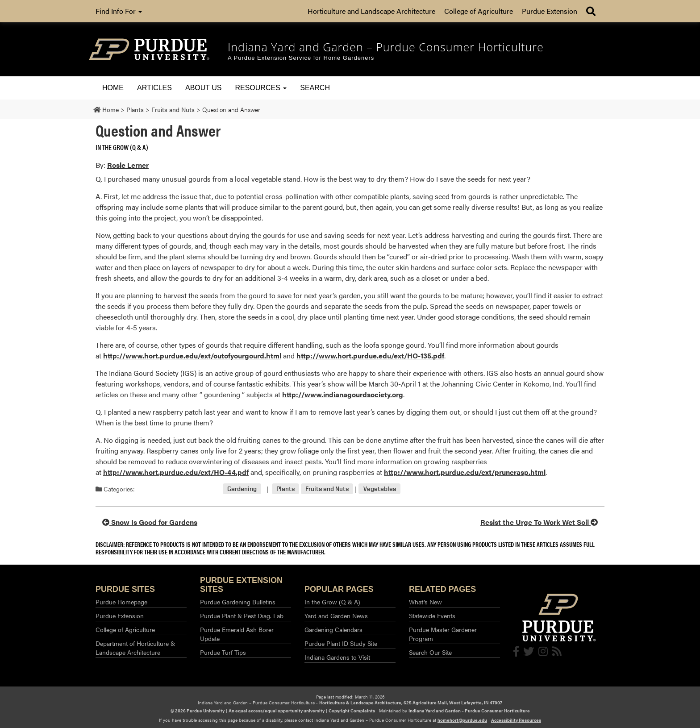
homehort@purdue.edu (462, 720)
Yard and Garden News (336, 616)
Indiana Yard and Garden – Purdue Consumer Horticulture (469, 711)
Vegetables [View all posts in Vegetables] (380, 489)
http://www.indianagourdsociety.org (343, 394)
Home (113, 88)
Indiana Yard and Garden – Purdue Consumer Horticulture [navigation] (386, 47)
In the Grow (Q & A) (332, 602)
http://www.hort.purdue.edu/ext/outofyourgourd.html (192, 356)
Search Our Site (430, 652)
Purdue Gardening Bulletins (238, 602)
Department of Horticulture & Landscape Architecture (135, 648)
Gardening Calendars (333, 629)
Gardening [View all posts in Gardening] (242, 489)
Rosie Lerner (128, 165)
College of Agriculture (479, 11)
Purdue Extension (550, 11)
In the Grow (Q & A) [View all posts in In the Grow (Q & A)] (122, 147)
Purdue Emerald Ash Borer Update (237, 634)
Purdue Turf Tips (223, 652)
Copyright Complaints (352, 711)
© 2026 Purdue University (198, 711)
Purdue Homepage (121, 602)
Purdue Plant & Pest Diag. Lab (242, 616)
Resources (261, 88)
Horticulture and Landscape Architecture (371, 11)
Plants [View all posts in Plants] (285, 489)
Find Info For (119, 11)
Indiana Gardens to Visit (337, 657)
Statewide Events (432, 616)
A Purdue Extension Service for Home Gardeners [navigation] (301, 58)
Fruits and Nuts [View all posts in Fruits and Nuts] (327, 489)
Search (315, 88)
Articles (154, 88)
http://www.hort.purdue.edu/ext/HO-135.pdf (370, 356)
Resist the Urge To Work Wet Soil (539, 522)
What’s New (425, 602)
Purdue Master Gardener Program (443, 634)
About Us (204, 88)
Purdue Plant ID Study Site (341, 643)
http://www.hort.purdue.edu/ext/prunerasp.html (465, 472)
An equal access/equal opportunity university (277, 711)
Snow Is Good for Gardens (150, 522)
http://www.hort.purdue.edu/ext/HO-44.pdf (176, 472)
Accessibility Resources (516, 720)
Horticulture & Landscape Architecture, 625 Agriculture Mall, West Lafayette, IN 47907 (411, 703)
